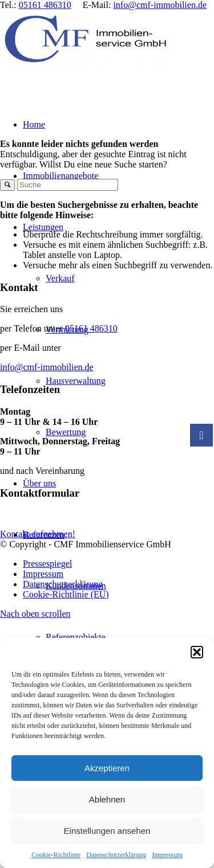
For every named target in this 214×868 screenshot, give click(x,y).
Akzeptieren (107, 768)
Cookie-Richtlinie (56, 855)
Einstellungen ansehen (107, 831)
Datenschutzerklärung (116, 855)
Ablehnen (107, 799)
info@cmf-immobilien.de (160, 5)
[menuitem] (130, 637)
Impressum (167, 855)
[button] (197, 652)
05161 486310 (45, 5)
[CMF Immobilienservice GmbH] (86, 64)
